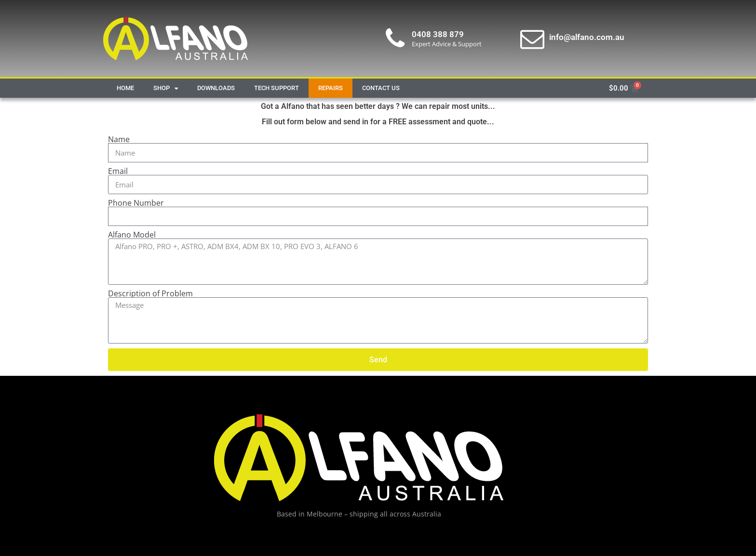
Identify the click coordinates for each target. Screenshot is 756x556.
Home (125, 88)
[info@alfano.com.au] (532, 39)
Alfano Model (132, 235)
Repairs (331, 88)
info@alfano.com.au (587, 37)
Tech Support (277, 88)
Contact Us (381, 88)
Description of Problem (150, 293)
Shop (166, 88)
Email (118, 171)
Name (119, 139)
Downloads (216, 88)
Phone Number (136, 203)
